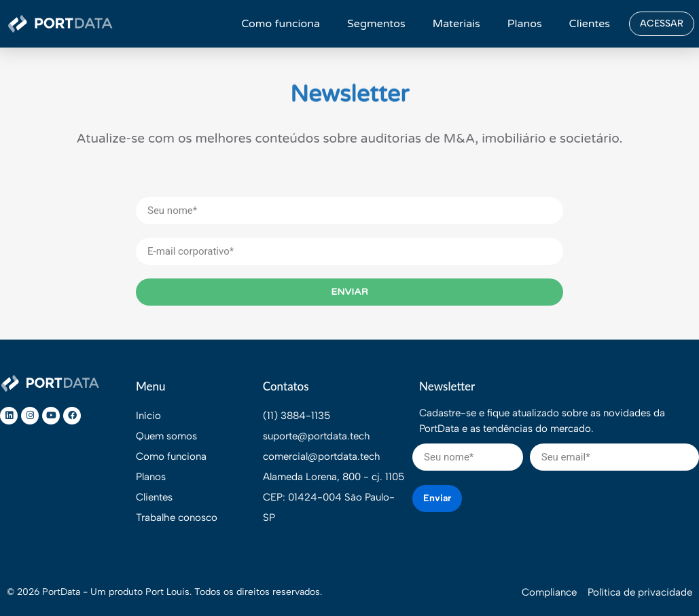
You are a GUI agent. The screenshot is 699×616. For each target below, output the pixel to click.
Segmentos (376, 24)
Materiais (456, 24)
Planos (525, 24)
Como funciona (281, 24)
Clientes (590, 24)
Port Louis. (168, 592)
